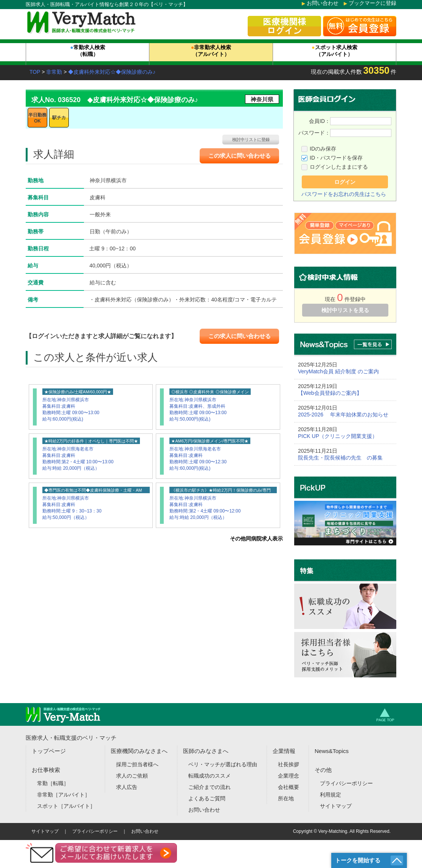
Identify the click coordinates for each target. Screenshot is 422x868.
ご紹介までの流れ (209, 787)
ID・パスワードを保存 (336, 158)
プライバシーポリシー (346, 783)
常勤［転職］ (53, 783)
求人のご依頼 (132, 776)
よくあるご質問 (207, 798)
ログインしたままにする (339, 167)
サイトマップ (336, 806)
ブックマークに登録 (372, 3)
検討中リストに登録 (251, 140)
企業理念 (289, 776)
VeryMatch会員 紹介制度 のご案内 (338, 371)
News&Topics (332, 751)
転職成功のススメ (209, 776)
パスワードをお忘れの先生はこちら (344, 194)
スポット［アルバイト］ (66, 806)
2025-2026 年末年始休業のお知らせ (343, 415)
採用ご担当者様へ (137, 764)
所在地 (286, 798)
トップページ (49, 751)
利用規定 (330, 795)
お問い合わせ (323, 3)
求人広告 (127, 787)
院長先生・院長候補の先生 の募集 (340, 458)
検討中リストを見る (345, 310)
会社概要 (289, 787)
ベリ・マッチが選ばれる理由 (223, 764)
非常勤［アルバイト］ (64, 795)
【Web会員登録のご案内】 (330, 393)
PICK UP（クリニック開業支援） (338, 436)
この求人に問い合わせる (240, 156)
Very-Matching (333, 831)
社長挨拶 (289, 764)
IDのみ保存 (323, 149)
